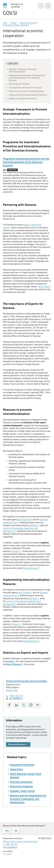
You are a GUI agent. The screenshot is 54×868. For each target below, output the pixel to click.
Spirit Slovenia (24, 520)
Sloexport (15, 551)
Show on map (12, 690)
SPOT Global (44, 287)
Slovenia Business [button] (18, 744)
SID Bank (33, 525)
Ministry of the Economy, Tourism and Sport (27, 681)
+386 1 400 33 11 (16, 696)
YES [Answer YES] (7, 831)
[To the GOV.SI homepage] (14, 9)
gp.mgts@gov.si (16, 698)
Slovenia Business (30, 568)
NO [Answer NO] (16, 831)
